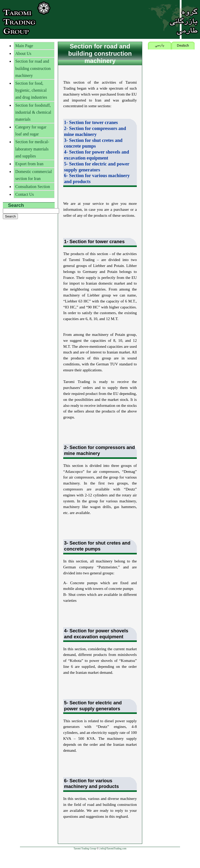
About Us (23, 53)
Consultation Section (33, 187)
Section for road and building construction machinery (33, 68)
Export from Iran (29, 164)
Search (16, 205)
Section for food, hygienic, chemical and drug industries (31, 90)
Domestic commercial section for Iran (34, 175)
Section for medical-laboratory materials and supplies (32, 149)
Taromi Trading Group (85, 848)
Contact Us (25, 194)
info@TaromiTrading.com (113, 848)
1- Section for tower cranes (91, 122)
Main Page (24, 46)
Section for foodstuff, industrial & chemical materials (33, 112)
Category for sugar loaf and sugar (31, 131)
